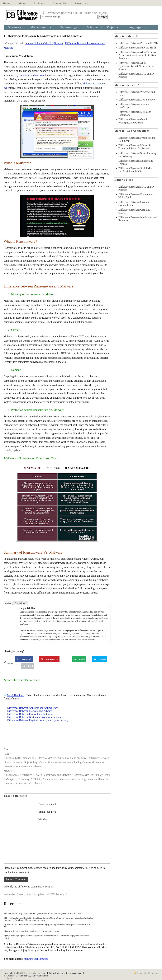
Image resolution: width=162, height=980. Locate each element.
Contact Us (60, 3)
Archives (39, 3)
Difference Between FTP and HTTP (137, 48)
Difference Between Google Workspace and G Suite (133, 121)
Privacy (10, 978)
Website (43, 819)
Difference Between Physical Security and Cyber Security (38, 720)
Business (14, 27)
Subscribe (142, 973)
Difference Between (30, 973)
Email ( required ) (48, 812)
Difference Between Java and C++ (137, 100)
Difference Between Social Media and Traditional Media (136, 170)
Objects (113, 27)
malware (28, 959)
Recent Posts (20, 603)
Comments (153, 973)
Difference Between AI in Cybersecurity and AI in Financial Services (136, 66)
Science (92, 27)
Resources (81, 3)
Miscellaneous (41, 27)
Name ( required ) (48, 804)
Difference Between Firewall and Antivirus (30, 714)
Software (39, 43)
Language (135, 27)
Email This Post (15, 695)
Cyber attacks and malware (30, 75)
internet (30, 43)
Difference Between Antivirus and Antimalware (33, 708)
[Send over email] (79, 659)
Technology (69, 27)
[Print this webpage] (28, 666)
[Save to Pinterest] (49, 659)
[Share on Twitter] (100, 659)
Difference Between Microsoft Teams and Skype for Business (135, 147)
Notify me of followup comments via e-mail (30, 887)
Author (8, 603)
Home (7, 3)
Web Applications (54, 43)
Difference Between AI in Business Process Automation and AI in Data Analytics (137, 55)
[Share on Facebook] (24, 659)
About (22, 3)
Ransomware (41, 959)
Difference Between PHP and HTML (138, 43)
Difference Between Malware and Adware (30, 711)
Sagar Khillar (27, 608)
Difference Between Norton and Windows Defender (35, 717)
